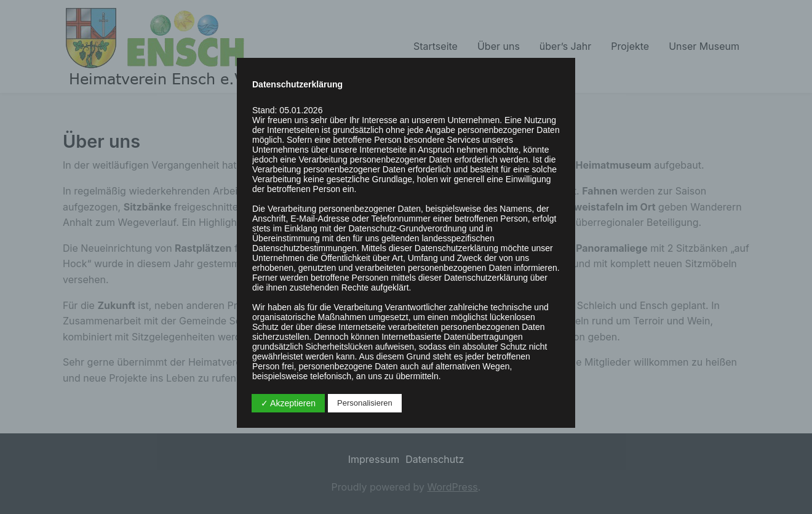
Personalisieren (365, 403)
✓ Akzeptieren (288, 403)
